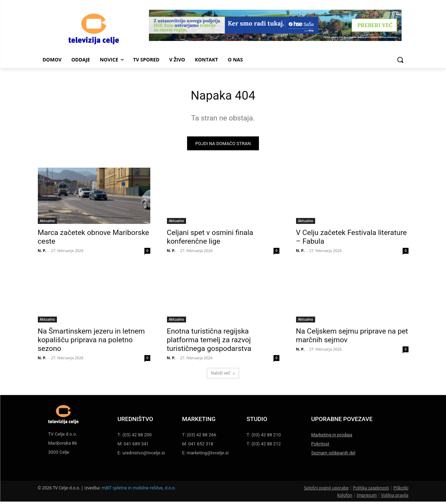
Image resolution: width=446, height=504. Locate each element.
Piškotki (401, 490)
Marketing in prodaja (332, 437)
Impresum (367, 498)
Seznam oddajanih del (333, 455)
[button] (400, 60)
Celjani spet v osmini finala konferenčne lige (210, 239)
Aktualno (48, 223)
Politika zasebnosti (371, 490)
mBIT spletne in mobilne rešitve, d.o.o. (139, 490)
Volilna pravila (395, 498)
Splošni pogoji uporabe (326, 490)
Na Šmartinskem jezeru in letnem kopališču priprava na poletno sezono (91, 342)
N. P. (42, 253)
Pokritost (320, 446)
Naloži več (223, 375)
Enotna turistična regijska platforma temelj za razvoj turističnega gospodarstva (209, 342)
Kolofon (345, 498)
